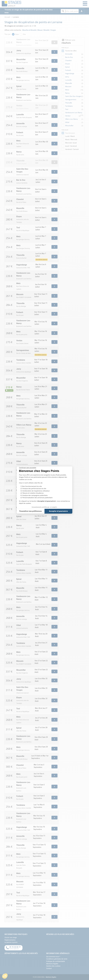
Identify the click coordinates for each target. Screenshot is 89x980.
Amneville (69, 54)
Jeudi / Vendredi (71, 146)
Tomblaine (69, 106)
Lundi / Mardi (70, 136)
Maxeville (69, 83)
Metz (67, 90)
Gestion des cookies (53, 966)
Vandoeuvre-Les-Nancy (74, 113)
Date (17, 34)
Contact (49, 968)
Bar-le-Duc (69, 57)
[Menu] (85, 4)
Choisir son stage (11, 937)
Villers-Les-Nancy (72, 119)
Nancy (67, 93)
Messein (68, 86)
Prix (24, 34)
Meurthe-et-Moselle (29, 30)
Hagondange (70, 73)
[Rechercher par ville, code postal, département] (70, 11)
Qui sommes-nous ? (53, 957)
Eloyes (68, 64)
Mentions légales (52, 964)
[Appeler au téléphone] (14, 948)
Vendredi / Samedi (72, 149)
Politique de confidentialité (56, 961)
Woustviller (69, 126)
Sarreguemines (71, 100)
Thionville (69, 103)
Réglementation (10, 940)
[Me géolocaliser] (82, 11)
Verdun (68, 116)
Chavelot (68, 60)
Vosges (53, 30)
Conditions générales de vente (57, 959)
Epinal (67, 67)
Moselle (46, 30)
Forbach (68, 70)
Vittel (67, 122)
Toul (67, 109)
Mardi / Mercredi (71, 140)
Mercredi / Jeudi (71, 143)
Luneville (68, 80)
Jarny (67, 77)
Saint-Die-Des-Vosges (73, 96)
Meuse (40, 30)
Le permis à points (11, 942)
